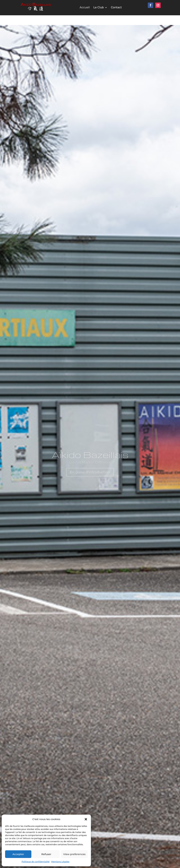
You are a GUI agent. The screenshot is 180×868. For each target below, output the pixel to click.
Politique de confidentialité (36, 862)
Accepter (18, 854)
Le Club (99, 8)
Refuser (46, 854)
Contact (116, 8)
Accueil (85, 8)
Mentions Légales (60, 862)
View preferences (74, 854)
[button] (86, 819)
